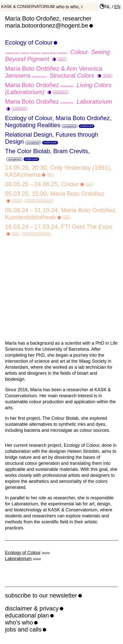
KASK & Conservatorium (28, 7)
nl (108, 7)
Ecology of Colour (29, 42)
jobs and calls (23, 629)
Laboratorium (18, 559)
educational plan (27, 615)
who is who (67, 7)
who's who (19, 622)
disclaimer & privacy (32, 608)
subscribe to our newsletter (41, 595)
